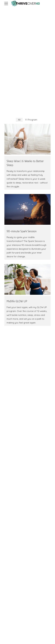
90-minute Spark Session (22, 231)
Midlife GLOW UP (17, 301)
